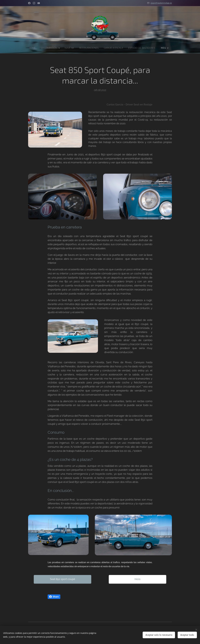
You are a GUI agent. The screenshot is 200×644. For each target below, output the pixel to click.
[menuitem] (46, 48)
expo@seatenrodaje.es (161, 3)
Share (54, 597)
